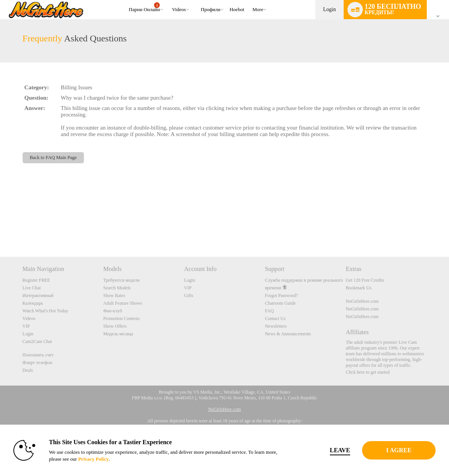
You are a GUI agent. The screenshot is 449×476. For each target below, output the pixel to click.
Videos (179, 9)
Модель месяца (118, 334)
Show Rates (114, 295)
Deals (28, 370)
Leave (329, 450)
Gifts (189, 295)
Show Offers (115, 326)
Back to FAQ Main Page (53, 158)
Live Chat (32, 288)
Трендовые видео (168, 0)
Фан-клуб (113, 311)
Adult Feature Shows (123, 303)
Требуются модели (122, 280)
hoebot (237, 9)
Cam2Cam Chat (37, 341)
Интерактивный (38, 295)
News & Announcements (288, 334)
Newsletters (276, 326)
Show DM (0, 228)
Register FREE (36, 280)
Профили (211, 9)
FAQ (269, 311)
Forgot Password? (281, 295)
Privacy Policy (100, 459)
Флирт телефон (38, 363)
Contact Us (275, 318)
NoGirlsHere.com (362, 301)
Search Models (117, 288)
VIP (26, 326)
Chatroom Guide (280, 303)
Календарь (33, 303)
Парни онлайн (144, 7)
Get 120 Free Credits (365, 280)
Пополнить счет (38, 355)
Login (329, 9)
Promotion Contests (122, 318)
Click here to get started (368, 372)
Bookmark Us (358, 288)
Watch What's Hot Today (46, 311)
